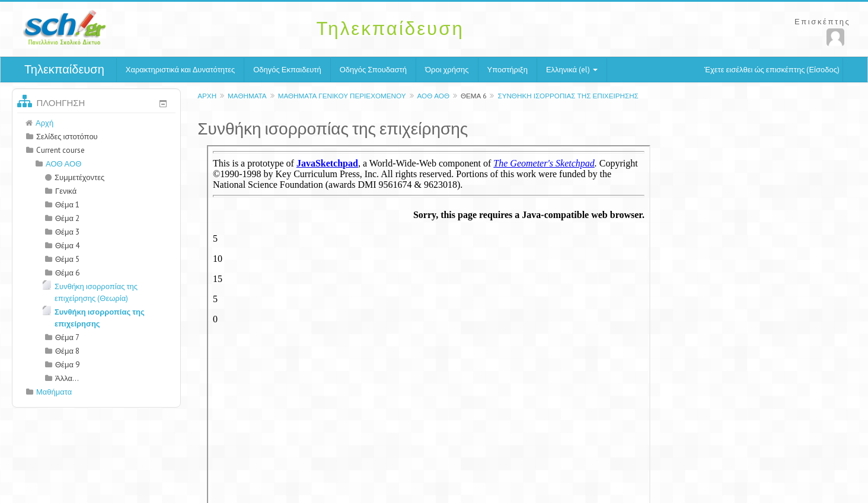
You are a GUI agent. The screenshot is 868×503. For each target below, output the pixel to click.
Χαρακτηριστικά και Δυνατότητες (180, 70)
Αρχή (207, 96)
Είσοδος (823, 70)
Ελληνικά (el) (572, 70)
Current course (60, 150)
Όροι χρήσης (447, 70)
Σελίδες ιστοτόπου (67, 137)
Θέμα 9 (67, 365)
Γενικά (66, 191)
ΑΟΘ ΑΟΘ (433, 96)
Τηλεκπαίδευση (64, 69)
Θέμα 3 (67, 232)
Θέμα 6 (473, 96)
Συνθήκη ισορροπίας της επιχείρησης (568, 96)
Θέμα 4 (67, 246)
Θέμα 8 (67, 351)
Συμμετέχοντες (75, 177)
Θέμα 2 (67, 218)
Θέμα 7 (67, 337)
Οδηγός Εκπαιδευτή (287, 70)
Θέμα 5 (67, 259)
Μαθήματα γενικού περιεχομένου (342, 96)
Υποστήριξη (508, 70)
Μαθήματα (247, 96)
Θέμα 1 (67, 205)
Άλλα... (67, 378)
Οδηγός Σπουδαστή (373, 70)
